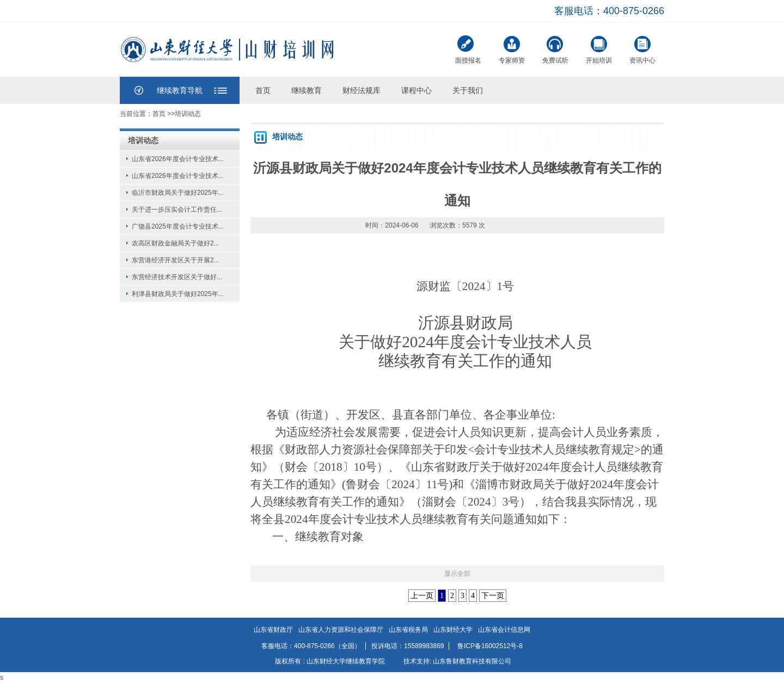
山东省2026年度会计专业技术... (178, 159)
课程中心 (416, 90)
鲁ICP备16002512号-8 (490, 646)
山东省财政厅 (273, 630)
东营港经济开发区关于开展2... (176, 260)
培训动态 (188, 114)
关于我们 (468, 90)
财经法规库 (362, 90)
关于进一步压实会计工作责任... (177, 210)
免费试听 (555, 49)
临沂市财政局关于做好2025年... (178, 193)
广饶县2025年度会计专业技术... (178, 226)
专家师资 (512, 49)
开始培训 (599, 49)
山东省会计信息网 (504, 630)
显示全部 (457, 574)
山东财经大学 (453, 630)
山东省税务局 (408, 630)
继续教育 (307, 90)
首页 (263, 90)
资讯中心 (642, 49)
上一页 (422, 596)
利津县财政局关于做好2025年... (178, 294)
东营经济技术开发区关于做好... (177, 277)
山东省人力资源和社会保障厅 (341, 630)
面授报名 (468, 50)
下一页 (493, 596)
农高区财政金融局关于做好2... (176, 243)
